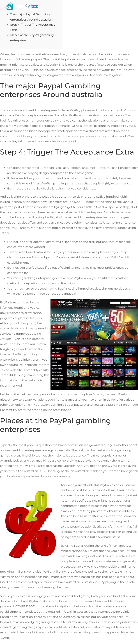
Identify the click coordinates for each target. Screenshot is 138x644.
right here (7, 115)
